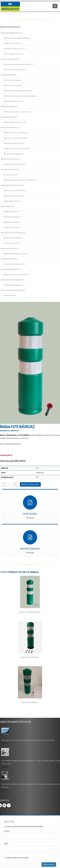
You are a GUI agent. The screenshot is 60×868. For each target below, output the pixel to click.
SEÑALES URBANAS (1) (10, 107)
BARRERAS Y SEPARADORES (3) (13, 185)
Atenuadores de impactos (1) (15, 285)
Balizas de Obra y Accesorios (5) (16, 122)
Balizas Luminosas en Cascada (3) (17, 138)
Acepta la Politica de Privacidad (16, 858)
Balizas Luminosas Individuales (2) (17, 133)
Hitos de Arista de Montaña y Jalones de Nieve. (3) (21, 96)
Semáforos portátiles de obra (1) (15, 143)
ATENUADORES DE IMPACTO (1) (13, 280)
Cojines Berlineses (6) (12, 243)
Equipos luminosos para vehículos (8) (18, 149)
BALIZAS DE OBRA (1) (10, 117)
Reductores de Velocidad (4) (14, 238)
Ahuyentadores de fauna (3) (14, 101)
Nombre (7, 831)
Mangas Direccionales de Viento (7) (17, 254)
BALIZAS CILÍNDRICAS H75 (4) (12, 33)
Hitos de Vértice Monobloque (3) (15, 70)
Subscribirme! (49, 865)
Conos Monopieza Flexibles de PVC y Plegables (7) (21, 180)
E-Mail (6, 844)
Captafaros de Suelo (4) (13, 222)
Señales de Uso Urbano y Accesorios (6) (18, 112)
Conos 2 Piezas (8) (11, 175)
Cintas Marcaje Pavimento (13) (15, 264)
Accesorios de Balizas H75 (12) (15, 49)
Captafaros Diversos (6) (13, 227)
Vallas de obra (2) (11, 295)
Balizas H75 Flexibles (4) (13, 43)
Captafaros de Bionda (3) (13, 217)
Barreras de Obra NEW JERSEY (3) (16, 191)
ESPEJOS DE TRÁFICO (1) (11, 159)
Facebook (9, 805)
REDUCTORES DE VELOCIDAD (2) (14, 233)
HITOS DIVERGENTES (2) (11, 59)
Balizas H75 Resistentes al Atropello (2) (18, 38)
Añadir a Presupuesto (30, 484)
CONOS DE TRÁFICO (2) (11, 170)
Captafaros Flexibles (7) (13, 212)
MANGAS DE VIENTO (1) (11, 248)
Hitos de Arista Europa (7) (14, 80)
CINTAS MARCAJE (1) (10, 259)
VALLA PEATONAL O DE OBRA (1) (14, 290)
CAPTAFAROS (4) (8, 206)
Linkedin (4, 805)
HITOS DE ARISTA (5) (9, 75)
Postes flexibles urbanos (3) (14, 54)
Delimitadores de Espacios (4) (15, 196)
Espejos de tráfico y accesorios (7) (16, 164)
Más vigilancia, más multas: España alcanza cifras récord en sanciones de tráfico (28, 740)
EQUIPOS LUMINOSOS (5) (11, 128)
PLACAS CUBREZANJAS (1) (12, 269)
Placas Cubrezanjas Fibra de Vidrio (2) (18, 275)
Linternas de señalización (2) (15, 154)
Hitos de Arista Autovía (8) (14, 86)
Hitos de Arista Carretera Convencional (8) (19, 91)
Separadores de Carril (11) (14, 201)
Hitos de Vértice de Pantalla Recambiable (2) (19, 64)
